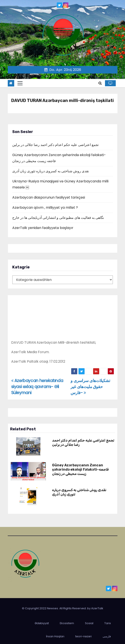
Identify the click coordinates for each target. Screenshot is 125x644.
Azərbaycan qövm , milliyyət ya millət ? (45, 208)
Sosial (89, 623)
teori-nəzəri (83, 636)
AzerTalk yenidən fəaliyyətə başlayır (43, 228)
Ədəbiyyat (42, 623)
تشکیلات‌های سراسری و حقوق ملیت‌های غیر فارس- (90, 387)
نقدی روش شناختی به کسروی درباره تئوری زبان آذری (51, 171)
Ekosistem (67, 623)
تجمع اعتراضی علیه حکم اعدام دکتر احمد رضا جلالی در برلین (55, 145)
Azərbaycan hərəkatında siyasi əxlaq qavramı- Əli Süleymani (37, 387)
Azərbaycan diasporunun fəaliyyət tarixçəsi (49, 197)
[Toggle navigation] (20, 83)
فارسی (107, 636)
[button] (100, 83)
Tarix (108, 623)
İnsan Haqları (55, 636)
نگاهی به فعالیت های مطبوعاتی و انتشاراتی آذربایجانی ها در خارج (58, 218)
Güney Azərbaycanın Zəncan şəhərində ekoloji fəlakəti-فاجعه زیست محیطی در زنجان (80, 469)
